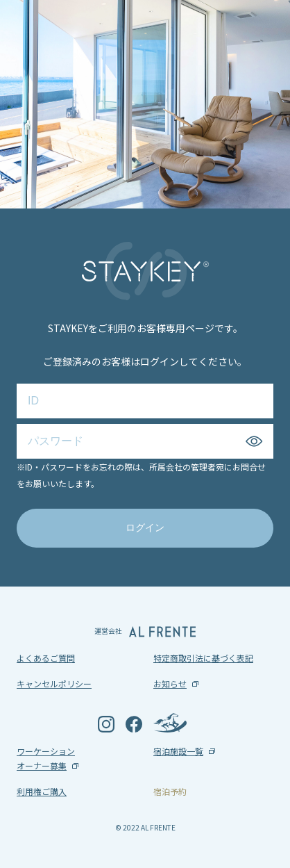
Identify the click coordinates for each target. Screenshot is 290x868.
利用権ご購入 (42, 791)
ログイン (145, 527)
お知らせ (170, 683)
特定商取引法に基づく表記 (203, 658)
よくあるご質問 (46, 658)
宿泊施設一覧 (178, 751)
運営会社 (145, 631)
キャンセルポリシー (54, 683)
